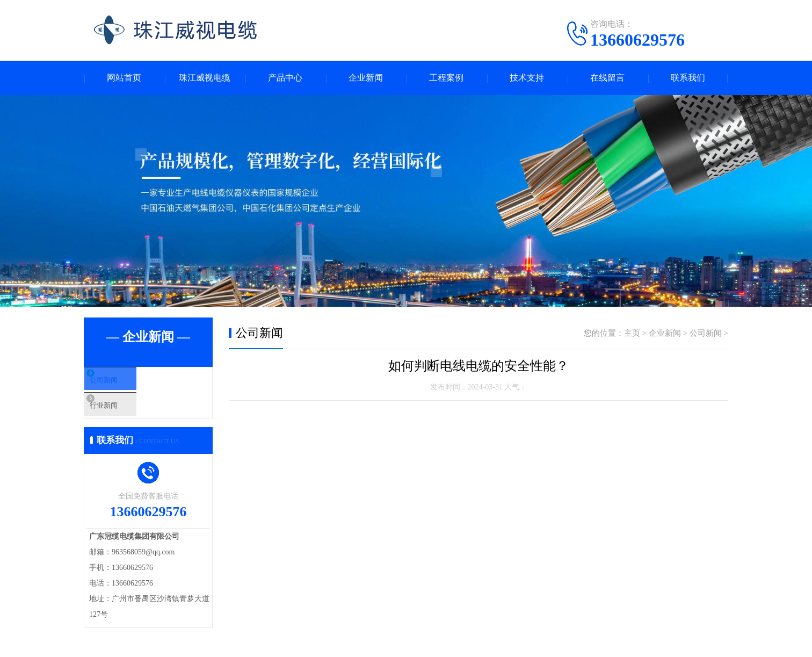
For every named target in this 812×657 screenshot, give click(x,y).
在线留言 (607, 78)
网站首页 (124, 78)
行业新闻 (125, 415)
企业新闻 (366, 78)
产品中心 (285, 78)
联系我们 (688, 78)
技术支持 (527, 78)
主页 (632, 334)
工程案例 (446, 78)
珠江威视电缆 (205, 78)
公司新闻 (125, 384)
